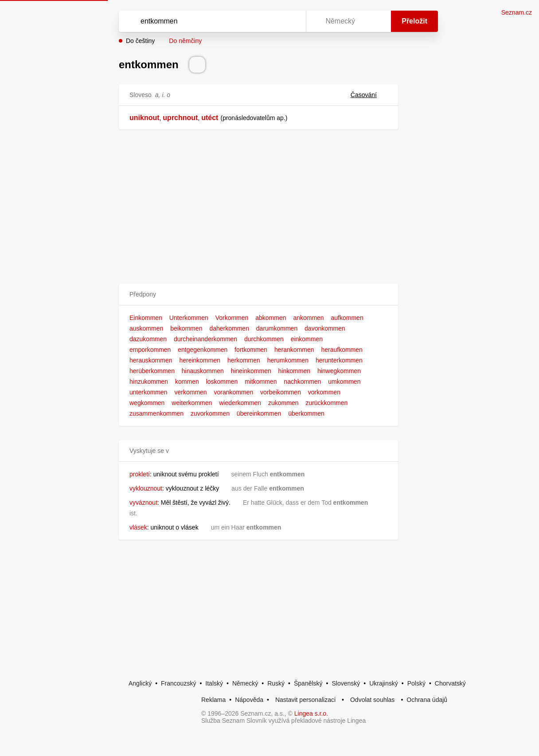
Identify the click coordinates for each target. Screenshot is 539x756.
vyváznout (143, 503)
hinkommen (294, 371)
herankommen (294, 350)
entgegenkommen (203, 350)
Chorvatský (450, 683)
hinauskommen (203, 371)
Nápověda (249, 700)
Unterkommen (189, 318)
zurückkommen (326, 403)
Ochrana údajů (427, 700)
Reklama (213, 700)
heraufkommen (342, 350)
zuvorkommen (210, 413)
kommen (187, 382)
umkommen (344, 382)
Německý (245, 683)
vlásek (138, 527)
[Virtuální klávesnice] (291, 21)
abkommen (271, 318)
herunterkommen (339, 360)
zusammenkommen (156, 413)
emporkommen (150, 350)
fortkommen (251, 350)
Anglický (140, 683)
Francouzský (178, 683)
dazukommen (148, 339)
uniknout (145, 118)
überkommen (306, 413)
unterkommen (148, 392)
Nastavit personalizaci (305, 700)
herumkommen (288, 360)
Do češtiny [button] (140, 41)
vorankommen (234, 392)
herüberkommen (152, 371)
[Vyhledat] (201, 21)
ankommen (308, 318)
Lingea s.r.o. (311, 713)
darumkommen (277, 328)
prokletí (140, 474)
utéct (210, 118)
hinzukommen (149, 382)
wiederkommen (240, 403)
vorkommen (324, 392)
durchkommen (264, 339)
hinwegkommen (339, 371)
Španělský (308, 683)
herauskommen (151, 360)
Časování (369, 95)
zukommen (283, 403)
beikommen (186, 328)
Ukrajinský (384, 683)
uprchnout (180, 118)
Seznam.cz (517, 12)
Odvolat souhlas (372, 700)
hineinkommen (251, 371)
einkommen (307, 339)
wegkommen (147, 403)
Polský (416, 683)
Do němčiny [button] (185, 41)
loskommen (222, 382)
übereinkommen (259, 413)
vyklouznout (146, 488)
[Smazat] (271, 21)
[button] (258, 294)
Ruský (276, 683)
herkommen (244, 360)
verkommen (190, 392)
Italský (214, 683)
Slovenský (346, 683)
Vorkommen (232, 318)
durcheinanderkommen (205, 339)
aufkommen (347, 318)
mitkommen (261, 382)
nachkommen (302, 382)
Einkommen (146, 318)
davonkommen (325, 328)
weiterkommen (192, 403)
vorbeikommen (281, 392)
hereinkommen (200, 360)
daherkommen (229, 328)
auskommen (146, 328)
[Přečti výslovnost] (197, 65)
